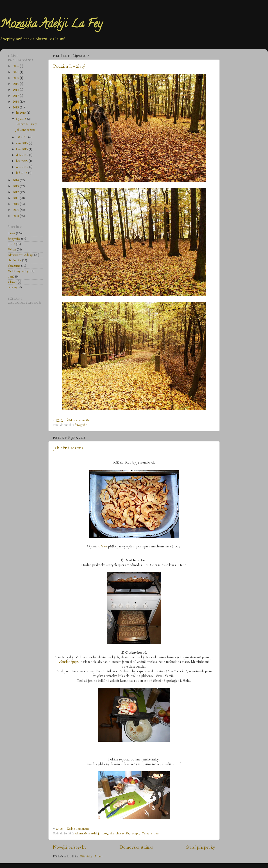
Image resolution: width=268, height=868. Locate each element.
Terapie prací (151, 834)
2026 (16, 66)
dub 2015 (23, 155)
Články (12, 282)
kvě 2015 (23, 149)
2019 (16, 84)
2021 (16, 72)
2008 (16, 216)
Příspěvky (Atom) (91, 857)
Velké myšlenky (18, 271)
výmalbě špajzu (69, 662)
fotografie (81, 425)
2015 (16, 108)
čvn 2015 (23, 143)
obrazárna (14, 266)
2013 (16, 186)
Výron (12, 250)
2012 (16, 192)
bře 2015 (22, 161)
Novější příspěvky (70, 847)
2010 (16, 204)
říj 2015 (22, 119)
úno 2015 (23, 167)
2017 (16, 96)
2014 (16, 180)
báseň (11, 233)
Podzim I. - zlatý (69, 66)
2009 (16, 210)
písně (11, 277)
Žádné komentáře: (79, 420)
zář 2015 (22, 137)
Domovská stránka (136, 847)
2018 (16, 90)
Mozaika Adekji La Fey (51, 25)
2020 (16, 78)
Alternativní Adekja (87, 834)
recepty (135, 834)
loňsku (102, 546)
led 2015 (22, 173)
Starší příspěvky (201, 847)
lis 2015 (22, 113)
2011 (16, 198)
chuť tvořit (122, 834)
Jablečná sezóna (68, 448)
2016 (16, 102)
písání (11, 244)
